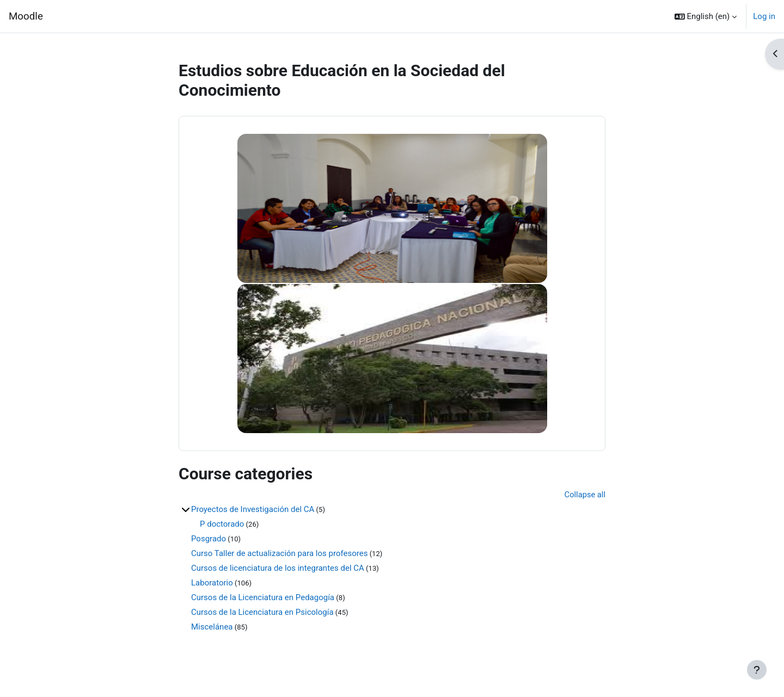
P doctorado (222, 525)
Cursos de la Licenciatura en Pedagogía (263, 598)
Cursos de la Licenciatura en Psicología (262, 613)
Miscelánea (212, 627)
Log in (764, 16)
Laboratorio (212, 583)
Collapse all (584, 495)
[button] (706, 16)
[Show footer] (757, 670)
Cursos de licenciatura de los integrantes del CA (278, 569)
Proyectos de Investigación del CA (253, 510)
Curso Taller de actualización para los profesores (279, 554)
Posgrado (209, 539)
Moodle (26, 16)
